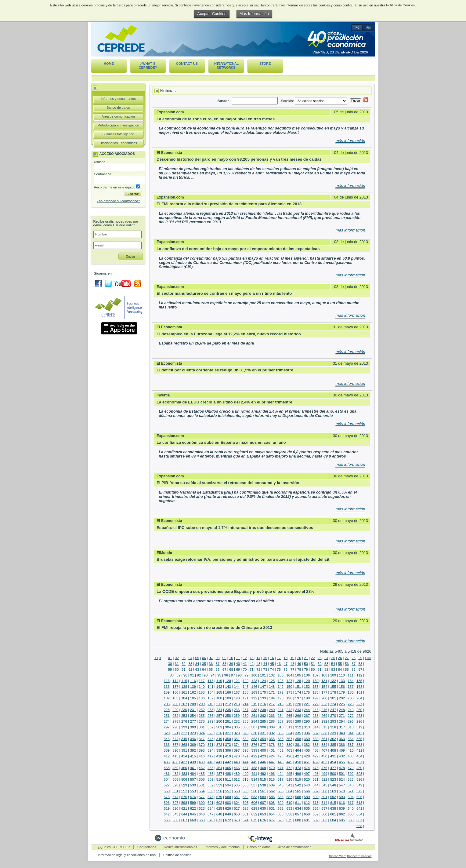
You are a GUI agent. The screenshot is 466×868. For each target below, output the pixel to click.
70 (245, 669)
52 (320, 664)
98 (240, 675)
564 (289, 791)
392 (193, 750)
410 (350, 750)
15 (265, 658)
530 (193, 785)
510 (219, 779)
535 (237, 785)
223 (324, 704)
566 (307, 791)
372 (219, 745)
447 (272, 762)
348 (210, 739)
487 (219, 774)
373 (228, 745)
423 (263, 756)
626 (228, 808)
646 (202, 814)
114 (175, 681)
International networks (226, 66)
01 (170, 658)
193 (263, 698)
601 (210, 803)
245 (316, 710)
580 (228, 797)
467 (246, 768)
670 (210, 820)
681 (307, 820)
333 (281, 733)
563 (281, 791)
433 (350, 756)
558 (237, 791)
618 (359, 803)
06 (204, 658)
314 (316, 727)
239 (263, 710)
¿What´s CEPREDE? (148, 66)
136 (167, 687)
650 (237, 814)
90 (185, 675)
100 (254, 675)
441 (219, 762)
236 (237, 710)
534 (228, 785)
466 (237, 768)
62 (190, 669)
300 (193, 727)
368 (184, 745)
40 (238, 664)
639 (342, 808)
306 (246, 727)
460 (184, 768)
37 (218, 664)
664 (359, 814)
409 (342, 750)
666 (175, 820)
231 (193, 710)
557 (228, 791)
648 (219, 814)
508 (202, 779)
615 (333, 803)
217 (272, 704)
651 (246, 814)
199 (316, 698)
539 (272, 785)
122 (246, 681)
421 (246, 756)
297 (167, 727)
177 (324, 692)
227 (359, 704)
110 (342, 675)
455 (342, 762)
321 (175, 733)
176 (316, 692)
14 (258, 658)
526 (359, 779)
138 (184, 687)
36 (211, 664)
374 (237, 745)
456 (350, 762)
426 (289, 756)
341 (350, 733)
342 (359, 733)
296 (359, 721)
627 (237, 808)
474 (307, 768)
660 (324, 814)
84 (340, 669)
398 (246, 750)
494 (281, 774)
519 (298, 779)
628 (246, 808)
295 (350, 721)
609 (281, 803)
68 (231, 669)
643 (175, 814)
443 (237, 762)
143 (228, 687)
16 (272, 658)
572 (359, 791)
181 (359, 692)
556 (219, 791)
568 (324, 791)
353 (254, 739)
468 (254, 768)
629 (254, 808)
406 (316, 750)
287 (281, 721)
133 (342, 681)
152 (307, 687)
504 (167, 779)
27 (347, 658)
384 (324, 745)
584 (263, 797)
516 (272, 779)
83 (333, 669)
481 (167, 774)
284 (254, 721)
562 (272, 791)
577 (202, 797)
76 (285, 669)
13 (252, 658)
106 (307, 675)
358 (298, 739)
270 (333, 716)
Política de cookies (177, 855)
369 (193, 745)
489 (237, 774)
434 (359, 756)
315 (324, 727)
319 (359, 727)
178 (333, 692)
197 (298, 698)
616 (342, 803)
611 (298, 803)
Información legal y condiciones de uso (127, 855)
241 (281, 710)
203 (350, 698)
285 (263, 721)
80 (313, 669)
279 (210, 721)
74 (272, 669)
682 (316, 820)
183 (175, 698)
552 (184, 791)
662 (342, 814)
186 (202, 698)
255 (202, 716)
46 (279, 664)
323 (193, 733)
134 (350, 681)
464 (219, 768)
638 (333, 808)
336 (307, 733)
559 (246, 791)
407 (324, 750)
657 (298, 814)
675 (254, 820)
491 (254, 774)
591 (324, 797)
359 (307, 739)
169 (254, 692)
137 (175, 687)
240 (272, 710)
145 (246, 687)
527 (167, 785)
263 (272, 716)
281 (228, 721)
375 (246, 745)
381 (298, 745)
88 (172, 675)
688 (359, 826)
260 (246, 716)
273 (359, 716)
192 (254, 698)
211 (219, 704)
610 (289, 803)
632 (281, 808)
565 (298, 791)
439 (202, 762)
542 (298, 785)
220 (298, 704)
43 (258, 664)
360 (316, 739)
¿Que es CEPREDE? (114, 847)
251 (167, 716)
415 (193, 756)
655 (281, 814)
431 (333, 756)
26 (340, 658)
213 (237, 704)
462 (202, 768)
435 (167, 762)
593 (342, 797)
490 (246, 774)
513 (246, 779)
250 (359, 710)
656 (289, 814)
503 (359, 774)
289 (298, 721)
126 (281, 681)
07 (211, 658)
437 (184, 762)
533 (219, 785)
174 (298, 692)
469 (263, 768)
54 (333, 664)
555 (210, 791)
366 (167, 745)
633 (289, 808)
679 (289, 820)
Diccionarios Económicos (118, 143)
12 (245, 658)
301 (202, 727)
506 (184, 779)
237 (246, 710)
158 (359, 687)
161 (184, 692)
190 (237, 698)
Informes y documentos (118, 99)
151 (298, 687)
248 (342, 710)
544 (316, 785)
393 (202, 750)
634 (298, 808)
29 (360, 658)
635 (307, 808)
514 (254, 779)
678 (281, 820)
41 (245, 664)
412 (167, 756)
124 (263, 681)
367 (175, 745)
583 (254, 797)
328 (237, 733)
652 (254, 814)
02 (177, 658)
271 (342, 716)
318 (350, 727)
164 (210, 692)
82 (326, 669)
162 (193, 692)
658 (307, 814)
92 (199, 675)
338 (324, 733)
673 (237, 820)
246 (324, 710)
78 (299, 669)
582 (246, 797)
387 (350, 745)
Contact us (187, 64)
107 (316, 675)
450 (298, 762)
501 (342, 774)
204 (359, 698)
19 (293, 658)
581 (237, 797)
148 (272, 687)
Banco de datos (118, 108)
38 (224, 664)
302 (210, 727)
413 (175, 756)
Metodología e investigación (118, 125)
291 (316, 721)
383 (316, 745)
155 (333, 687)
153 (316, 687)
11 (238, 658)
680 (298, 820)
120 (228, 681)
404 (298, 750)
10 (231, 658)
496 (298, 774)
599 (193, 803)
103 (281, 675)
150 (289, 687)
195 (281, 698)
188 (219, 698)
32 (184, 664)
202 (342, 698)
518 (289, 779)
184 (184, 698)
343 (167, 739)
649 (228, 814)
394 (210, 750)
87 (360, 669)
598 (184, 803)
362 (333, 739)
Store (265, 64)
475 (316, 768)
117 (202, 681)
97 (233, 675)
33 (190, 664)
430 (324, 756)
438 (193, 762)
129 (307, 681)
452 (316, 762)
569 (333, 791)
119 (219, 681)
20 (299, 658)
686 (350, 820)
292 (324, 721)
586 (281, 797)
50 (306, 664)
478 (342, 768)
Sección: (314, 101)
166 (228, 692)
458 (167, 768)
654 (272, 814)
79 (306, 669)
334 (289, 733)
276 (184, 721)
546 (333, 785)
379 (281, 745)
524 (342, 779)
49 (299, 664)
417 (210, 756)
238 (254, 710)
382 (307, 745)
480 (359, 768)
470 (272, 768)
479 (350, 768)
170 (263, 692)
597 (175, 803)
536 (246, 785)
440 (210, 762)
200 (324, 698)
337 (316, 733)
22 (313, 658)
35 (204, 664)
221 (307, 704)
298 (175, 727)
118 (210, 681)
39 (231, 664)
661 (333, 814)
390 (175, 750)
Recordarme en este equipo (117, 187)
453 (324, 762)
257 (219, 716)
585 (272, 797)
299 (184, 727)
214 (246, 704)
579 (219, 797)
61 (184, 669)
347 (202, 739)
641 (359, 808)
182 (167, 698)
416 (202, 756)
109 (333, 675)
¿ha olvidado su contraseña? (118, 201)
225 (342, 704)
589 (307, 797)
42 (252, 664)
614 (324, 803)
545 (324, 785)
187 (210, 698)
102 (272, 675)
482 (175, 774)
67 (224, 669)
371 (210, 745)
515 (263, 779)
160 (175, 692)
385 (333, 745)
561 (263, 791)
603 (228, 803)
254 (193, 716)
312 (298, 727)
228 (167, 710)
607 (263, 803)
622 (193, 808)
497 (307, 774)
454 (333, 762)
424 (272, 756)
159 (167, 692)
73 (265, 669)
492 (263, 774)
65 (211, 669)
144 (237, 687)
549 (359, 785)
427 (298, 756)
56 (347, 664)
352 (246, 739)
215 (254, 704)
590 (316, 797)
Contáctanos (147, 847)
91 (192, 675)
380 (289, 745)
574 (175, 797)
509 (210, 779)
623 (202, 808)
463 (210, 768)
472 (289, 768)
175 (307, 692)
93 (206, 675)
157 (350, 687)
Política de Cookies (400, 5)
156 (342, 687)
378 (272, 745)
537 (254, 785)
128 (298, 681)
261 (254, 716)
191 (246, 698)
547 (342, 785)
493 (272, 774)
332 (272, 733)
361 (324, 739)
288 (289, 721)
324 (202, 733)
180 (350, 692)
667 (184, 820)
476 (324, 768)
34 (197, 664)
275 (175, 721)
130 (316, 681)
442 (228, 762)
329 (246, 733)
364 (350, 739)
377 (263, 745)
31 (177, 664)
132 (333, 681)
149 (281, 687)
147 (263, 687)
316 (333, 727)
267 (307, 716)
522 (324, 779)
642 (167, 814)
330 (254, 733)
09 (224, 658)
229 (175, 710)
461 (193, 768)
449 (289, 762)
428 (307, 756)
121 (237, 681)
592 (333, 797)
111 (350, 675)
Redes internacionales (181, 847)
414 (184, 756)
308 (263, 727)
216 (263, 704)
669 (202, 820)
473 (298, 768)
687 (359, 820)
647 (210, 814)
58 (360, 664)
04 (190, 658)
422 (254, 756)
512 (237, 779)
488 (228, 774)
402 (281, 750)
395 (219, 750)
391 (184, 750)
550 (167, 791)
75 (279, 669)
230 (184, 710)
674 (246, 820)
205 (167, 704)
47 (285, 664)
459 (175, 768)
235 (228, 710)
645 (193, 814)
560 (254, 791)
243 (298, 710)
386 (342, 745)
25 (333, 658)
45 (272, 664)
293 (333, 721)
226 (350, 704)
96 (226, 675)
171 (272, 692)
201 (333, 698)
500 (333, 774)
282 (237, 721)
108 (324, 675)
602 (219, 803)
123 (254, 681)
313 (307, 727)
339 (333, 733)
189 (228, 698)
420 (237, 756)
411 (359, 750)
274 (167, 721)
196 (289, 698)
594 (350, 797)
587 (289, 797)
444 (246, 762)
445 (254, 762)
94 (213, 675)
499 (324, 774)
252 (175, 716)
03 (184, 658)
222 (316, 704)
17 (279, 658)
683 (324, 820)
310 (281, 727)
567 (316, 791)
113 (167, 681)
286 (272, 721)
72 (258, 669)
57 (354, 664)
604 (237, 803)
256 (210, 716)
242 (289, 710)
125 (272, 681)
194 (272, 698)
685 (342, 820)
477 (333, 768)
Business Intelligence (118, 134)
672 (228, 820)
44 (265, 664)
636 (316, 808)
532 (210, 785)
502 (350, 774)
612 (307, 803)
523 (333, 779)
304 (228, 727)
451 (307, 762)
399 (254, 750)
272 (350, 716)
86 (354, 669)
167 (237, 692)
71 (252, 669)
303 (219, 727)
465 (228, 768)
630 (263, 808)
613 (316, 803)
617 (350, 803)
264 (281, 716)
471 (281, 768)
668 (193, 820)
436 (175, 762)
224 (333, 704)
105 (298, 675)
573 (167, 797)
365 (359, 739)
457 (359, 762)
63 (197, 669)
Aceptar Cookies (212, 14)
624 (210, 808)
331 (263, 733)
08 (218, 658)
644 (184, 814)
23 (320, 658)
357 (289, 739)
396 (228, 750)
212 (228, 704)
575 (184, 797)
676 (263, 820)
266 (298, 716)
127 (289, 681)
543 (307, 785)
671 (219, 820)
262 (263, 716)
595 (359, 797)
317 (342, 727)
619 (167, 808)
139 (193, 687)
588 (298, 797)
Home (109, 64)
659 (316, 814)
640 (350, 808)
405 (307, 750)
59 (170, 669)
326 (219, 733)
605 (246, 803)
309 (272, 727)
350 (228, 739)
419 (228, 756)
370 (202, 745)
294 (342, 721)
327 (228, 733)
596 (167, 803)
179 (342, 692)
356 (281, 739)
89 (178, 675)
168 (246, 692)
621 (184, 808)
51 (313, 664)
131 (324, 681)
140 (202, 687)
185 (193, 698)
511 (228, 779)
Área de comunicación (118, 116)
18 (285, 658)
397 (237, 750)
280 (219, 721)
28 (354, 658)
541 (289, 785)
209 (202, 704)
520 (307, 779)
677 (272, 820)
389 (167, 750)
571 (350, 791)
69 (238, 669)
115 (184, 681)
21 (306, 658)
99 (246, 675)
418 (219, 756)
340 (342, 733)
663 (350, 814)
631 (272, 808)
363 (342, 739)
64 (204, 669)
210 (210, 704)
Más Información (254, 14)
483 (184, 774)
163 (202, 692)
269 (324, 716)
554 (202, 791)
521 (316, 779)
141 (210, 687)
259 (237, 716)
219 (289, 704)
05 (197, 658)
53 (326, 664)
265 (289, 716)
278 (202, 721)
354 (263, 739)
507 (193, 779)
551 (175, 791)
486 (210, 774)
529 (184, 785)
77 (293, 669)
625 (219, 808)
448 (281, 762)
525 (350, 779)
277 (193, 721)
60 (177, 669)
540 (281, 785)
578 (210, 797)
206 (175, 704)
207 (184, 704)
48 (293, 664)
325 (210, 733)
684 (333, 820)
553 (193, 791)
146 (254, 687)
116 (193, 681)
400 (263, 750)
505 (175, 779)
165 (219, 692)
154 (324, 687)
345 (184, 739)
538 (263, 785)
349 (219, 739)
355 (272, 739)
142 (219, 687)
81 (320, 669)
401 (272, 750)
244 (307, 710)
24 (326, 658)
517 (281, 779)
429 (316, 756)
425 (281, 756)
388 (359, 745)
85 (347, 669)
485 (202, 774)
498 (316, 774)
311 (289, 727)
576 (193, 797)
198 (307, 698)
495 (289, 774)
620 (175, 808)
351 (237, 739)
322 (184, 733)
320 (167, 733)
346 (193, 739)
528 (175, 785)
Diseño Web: (338, 856)
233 (210, 710)
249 (350, 710)
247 (333, 710)
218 (281, 704)
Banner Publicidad (359, 856)
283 (246, 721)
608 (272, 803)
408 (333, 750)
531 (202, 785)
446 (263, 762)
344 (175, 739)
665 (167, 820)
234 (219, 710)
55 (340, 664)
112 (359, 675)
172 (281, 692)
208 (193, 704)
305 (237, 727)
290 (307, 721)
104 (289, 675)
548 (350, 785)
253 (184, 716)
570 (342, 791)
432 (342, 756)
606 (254, 803)
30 (170, 664)
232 (202, 710)
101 (263, 675)
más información (350, 141)
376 (254, 745)
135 (359, 681)
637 (324, 808)
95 (219, 675)
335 (298, 733)
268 (316, 716)
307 (254, 727)
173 (289, 692)
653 (263, 814)
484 (193, 774)
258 (228, 716)
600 (202, 803)
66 (218, 669)
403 (289, 750)
